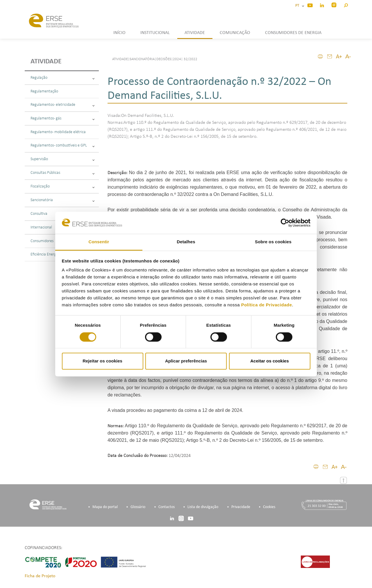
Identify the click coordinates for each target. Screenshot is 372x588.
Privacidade (241, 507)
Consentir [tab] (99, 242)
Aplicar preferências (186, 361)
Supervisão (62, 159)
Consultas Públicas (62, 173)
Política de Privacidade (267, 305)
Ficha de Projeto (40, 576)
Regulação (62, 78)
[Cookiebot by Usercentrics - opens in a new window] (285, 223)
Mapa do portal (105, 507)
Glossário (138, 507)
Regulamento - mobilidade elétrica (58, 132)
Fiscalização (62, 186)
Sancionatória (62, 200)
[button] (346, 5)
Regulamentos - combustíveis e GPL (62, 145)
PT (298, 6)
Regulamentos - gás (62, 118)
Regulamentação (44, 91)
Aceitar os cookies (270, 361)
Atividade (46, 62)
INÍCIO (119, 33)
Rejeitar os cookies (102, 361)
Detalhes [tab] (186, 242)
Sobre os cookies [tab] (273, 242)
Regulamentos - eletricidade (62, 105)
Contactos (167, 507)
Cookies (269, 507)
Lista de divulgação (203, 507)
